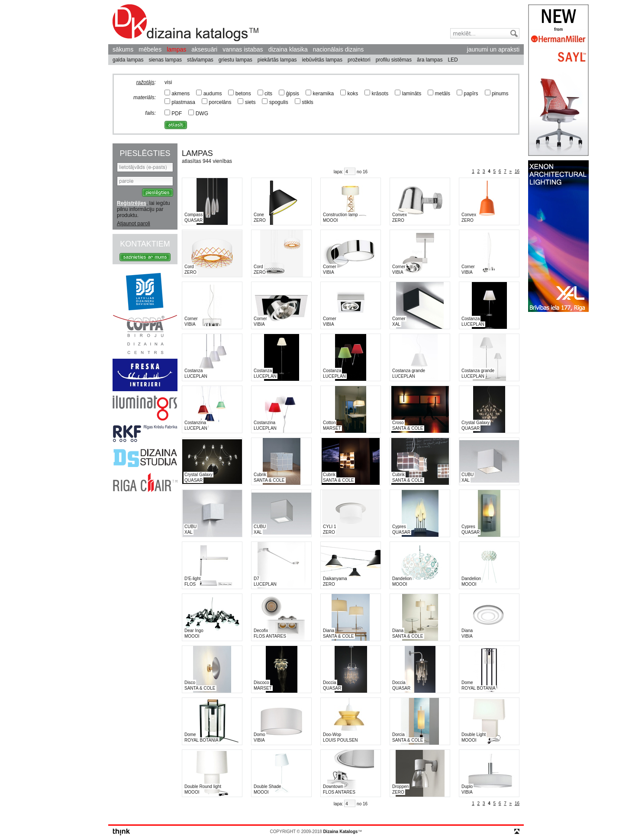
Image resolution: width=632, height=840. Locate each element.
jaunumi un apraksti (493, 49)
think (121, 832)
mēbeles (150, 49)
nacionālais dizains (339, 49)
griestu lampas (235, 60)
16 (517, 171)
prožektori (359, 60)
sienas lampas (165, 60)
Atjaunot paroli (134, 224)
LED (453, 60)
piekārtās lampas (277, 60)
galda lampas (128, 60)
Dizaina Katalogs (185, 23)
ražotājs (145, 82)
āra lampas (430, 60)
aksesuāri (204, 49)
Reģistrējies (132, 203)
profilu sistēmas (394, 60)
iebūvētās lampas (322, 60)
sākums (123, 49)
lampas (176, 49)
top (517, 831)
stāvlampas (200, 60)
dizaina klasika (288, 49)
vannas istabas (243, 49)
